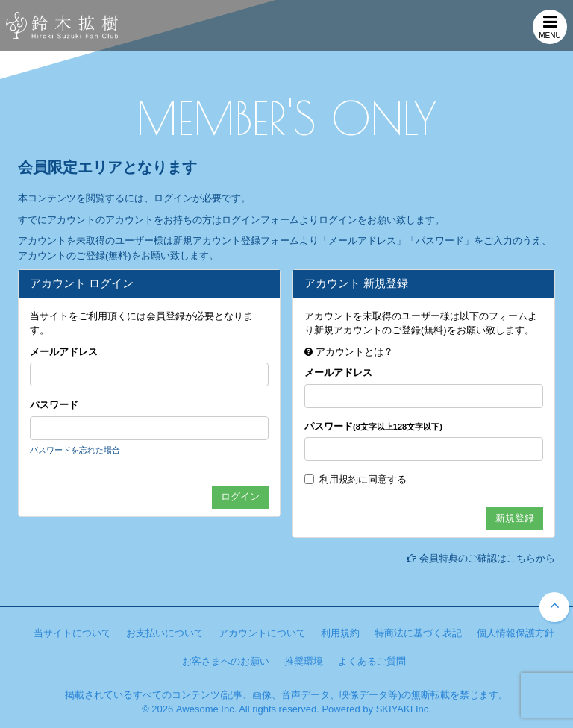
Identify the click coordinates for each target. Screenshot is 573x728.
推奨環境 (304, 661)
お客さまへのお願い (226, 661)
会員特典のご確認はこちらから (487, 558)
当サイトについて (72, 633)
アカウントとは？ (354, 352)
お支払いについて (165, 633)
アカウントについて (262, 633)
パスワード (54, 405)
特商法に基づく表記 (418, 633)
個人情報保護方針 (516, 633)
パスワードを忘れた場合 (75, 450)
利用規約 (339, 479)
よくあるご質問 (372, 661)
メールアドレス (64, 352)
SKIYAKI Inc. (404, 709)
